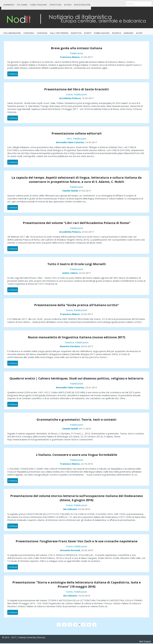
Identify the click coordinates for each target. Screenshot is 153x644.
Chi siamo (24, 3)
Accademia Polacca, (71, 99)
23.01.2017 (91, 388)
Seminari (144, 29)
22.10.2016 (87, 464)
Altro (7, 35)
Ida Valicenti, (71, 510)
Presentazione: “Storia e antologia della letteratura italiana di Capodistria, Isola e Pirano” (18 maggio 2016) (77, 585)
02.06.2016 (84, 510)
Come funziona (42, 3)
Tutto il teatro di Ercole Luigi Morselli (77, 265)
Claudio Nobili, (71, 191)
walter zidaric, (71, 274)
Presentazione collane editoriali (77, 134)
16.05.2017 (88, 99)
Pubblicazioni (113, 29)
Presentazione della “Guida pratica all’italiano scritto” (77, 306)
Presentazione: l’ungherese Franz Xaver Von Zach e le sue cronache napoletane (77, 542)
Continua (13, 75)
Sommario (9, 3)
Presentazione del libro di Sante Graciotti (76, 90)
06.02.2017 (87, 347)
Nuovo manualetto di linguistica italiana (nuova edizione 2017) (76, 338)
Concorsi (31, 29)
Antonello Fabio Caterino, (71, 143)
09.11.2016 (85, 429)
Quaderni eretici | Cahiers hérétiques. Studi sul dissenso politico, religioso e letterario (76, 379)
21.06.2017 (87, 58)
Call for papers (65, 29)
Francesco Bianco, (71, 58)
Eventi (97, 29)
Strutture (61, 3)
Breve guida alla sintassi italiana (77, 49)
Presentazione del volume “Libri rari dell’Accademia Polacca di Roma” (77, 224)
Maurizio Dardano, (71, 347)
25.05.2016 (87, 551)
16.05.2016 (84, 596)
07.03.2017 (85, 191)
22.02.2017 (85, 274)
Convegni (46, 29)
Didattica (84, 29)
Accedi (75, 3)
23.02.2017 (88, 232)
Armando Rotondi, (71, 551)
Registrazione (92, 3)
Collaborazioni (12, 29)
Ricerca (130, 29)
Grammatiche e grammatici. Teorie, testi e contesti (76, 420)
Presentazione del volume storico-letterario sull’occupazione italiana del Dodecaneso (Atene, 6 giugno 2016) (77, 499)
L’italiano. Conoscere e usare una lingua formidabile (77, 455)
